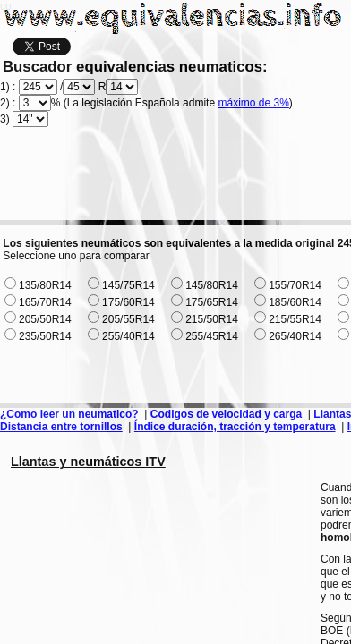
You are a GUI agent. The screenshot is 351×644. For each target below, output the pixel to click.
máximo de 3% (253, 103)
